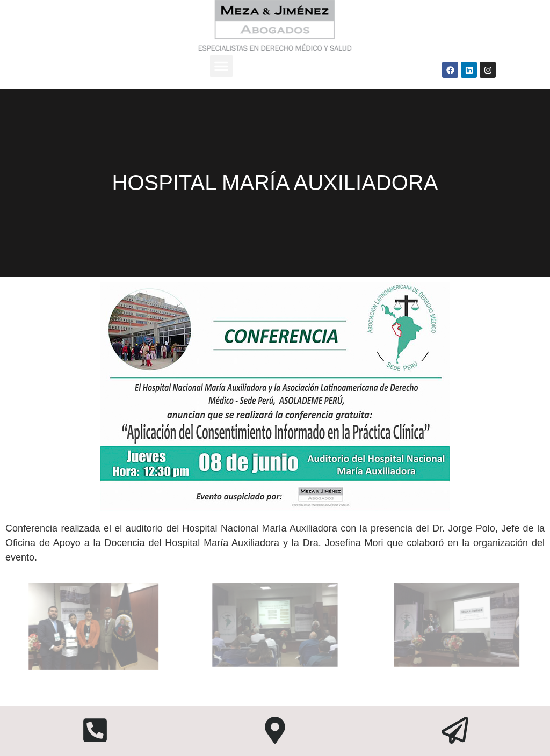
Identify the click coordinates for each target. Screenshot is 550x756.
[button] (221, 66)
